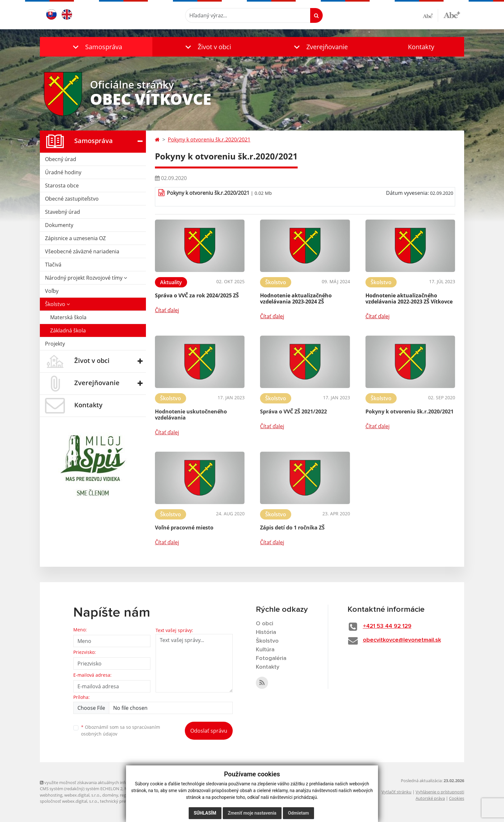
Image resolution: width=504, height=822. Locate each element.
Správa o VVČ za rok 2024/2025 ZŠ (197, 295)
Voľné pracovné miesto (184, 528)
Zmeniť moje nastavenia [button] (252, 813)
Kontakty (421, 47)
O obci (265, 624)
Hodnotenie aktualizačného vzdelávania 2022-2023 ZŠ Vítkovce (409, 298)
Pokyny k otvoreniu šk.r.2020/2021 (209, 140)
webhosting (51, 795)
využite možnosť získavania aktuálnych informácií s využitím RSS (104, 782)
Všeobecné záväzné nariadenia (82, 251)
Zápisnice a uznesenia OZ (75, 238)
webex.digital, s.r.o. (82, 795)
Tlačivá (53, 265)
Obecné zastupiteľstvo (72, 199)
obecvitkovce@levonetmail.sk (402, 640)
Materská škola (68, 317)
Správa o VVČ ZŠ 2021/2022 (293, 411)
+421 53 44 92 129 (387, 626)
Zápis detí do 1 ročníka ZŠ (292, 528)
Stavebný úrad (63, 212)
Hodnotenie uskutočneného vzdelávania (191, 415)
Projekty (55, 344)
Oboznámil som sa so (121, 730)
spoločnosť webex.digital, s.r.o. (69, 801)
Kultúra (265, 650)
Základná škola (68, 330)
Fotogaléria (271, 658)
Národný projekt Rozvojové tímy (86, 278)
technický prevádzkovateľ (124, 801)
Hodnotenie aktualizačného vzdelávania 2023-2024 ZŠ (296, 298)
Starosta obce (62, 185)
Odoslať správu (209, 731)
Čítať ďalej (167, 310)
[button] (96, 47)
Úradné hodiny (63, 172)
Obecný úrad (61, 159)
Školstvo (57, 304)
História (266, 632)
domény (110, 795)
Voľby (52, 291)
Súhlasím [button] (205, 813)
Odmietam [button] (298, 813)
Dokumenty (59, 225)
